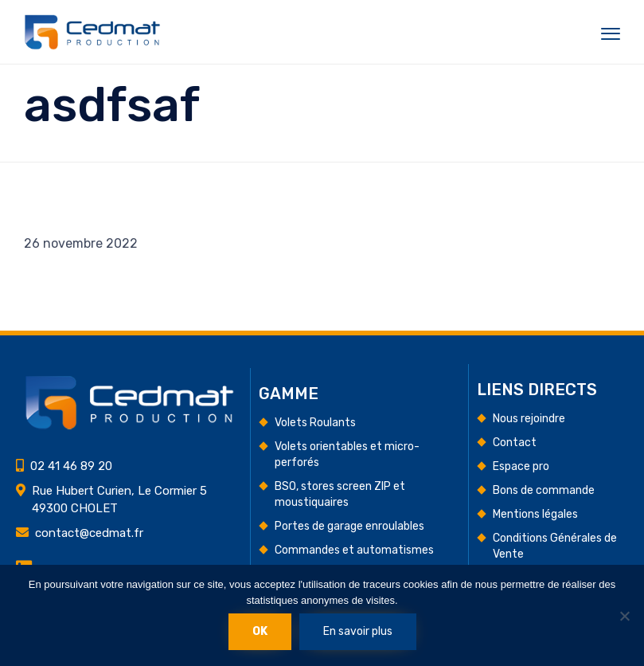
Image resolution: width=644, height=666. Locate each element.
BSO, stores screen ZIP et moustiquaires (340, 494)
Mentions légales (535, 514)
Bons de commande (544, 490)
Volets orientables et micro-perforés (347, 454)
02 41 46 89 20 (71, 466)
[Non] (624, 616)
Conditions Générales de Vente (555, 546)
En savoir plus (358, 631)
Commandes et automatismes (354, 550)
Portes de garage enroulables (349, 526)
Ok (260, 631)
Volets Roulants (315, 423)
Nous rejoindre (529, 419)
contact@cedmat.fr (89, 533)
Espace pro (521, 466)
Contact (515, 443)
